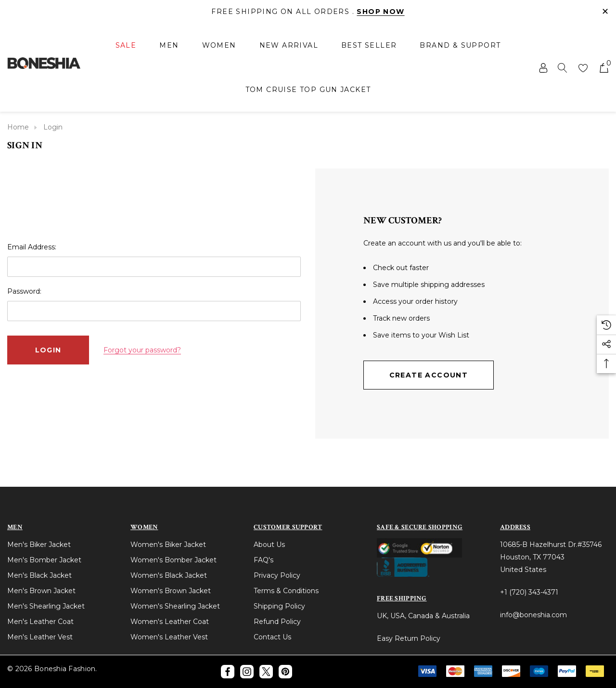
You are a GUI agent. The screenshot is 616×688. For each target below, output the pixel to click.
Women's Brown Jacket (171, 591)
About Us (269, 545)
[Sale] (126, 46)
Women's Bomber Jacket (173, 560)
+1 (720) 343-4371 (529, 592)
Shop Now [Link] (380, 12)
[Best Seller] (369, 45)
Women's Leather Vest (169, 637)
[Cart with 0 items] (603, 67)
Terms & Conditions (286, 591)
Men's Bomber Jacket (44, 560)
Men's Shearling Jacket (46, 606)
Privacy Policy (277, 575)
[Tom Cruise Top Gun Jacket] (308, 90)
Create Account (429, 375)
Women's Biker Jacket (168, 545)
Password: (24, 291)
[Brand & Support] (460, 45)
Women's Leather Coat (170, 622)
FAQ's (263, 560)
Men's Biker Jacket (39, 545)
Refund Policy (277, 622)
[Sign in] (543, 67)
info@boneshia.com (533, 615)
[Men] (169, 46)
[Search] (563, 67)
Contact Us (272, 637)
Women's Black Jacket (169, 575)
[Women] (219, 46)
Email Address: (32, 247)
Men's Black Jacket (39, 575)
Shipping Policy (279, 606)
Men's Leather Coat (40, 622)
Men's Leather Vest (40, 637)
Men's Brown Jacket (41, 591)
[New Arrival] (289, 45)
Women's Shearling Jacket (175, 606)
